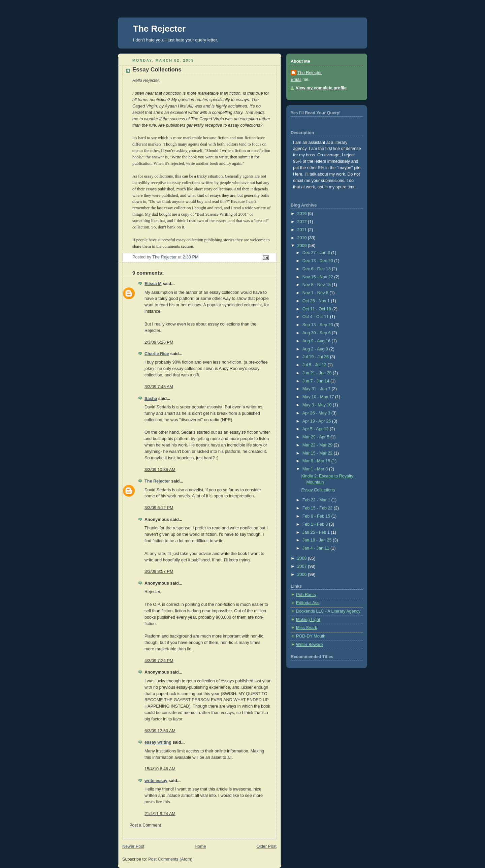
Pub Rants (306, 595)
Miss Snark (306, 628)
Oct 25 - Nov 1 (317, 301)
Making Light (308, 620)
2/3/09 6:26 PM (159, 342)
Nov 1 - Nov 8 (316, 293)
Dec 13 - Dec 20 (318, 261)
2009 (303, 246)
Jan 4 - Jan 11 (316, 548)
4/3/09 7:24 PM (159, 661)
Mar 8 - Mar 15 (317, 461)
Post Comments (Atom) (170, 859)
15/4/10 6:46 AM (160, 769)
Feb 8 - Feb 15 (317, 516)
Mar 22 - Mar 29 (318, 445)
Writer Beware (310, 645)
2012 (303, 222)
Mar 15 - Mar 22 (318, 453)
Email (296, 80)
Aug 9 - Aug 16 (317, 341)
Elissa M (153, 284)
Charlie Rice (157, 354)
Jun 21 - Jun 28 (318, 373)
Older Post (266, 846)
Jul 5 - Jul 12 (315, 365)
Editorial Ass (308, 603)
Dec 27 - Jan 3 (317, 253)
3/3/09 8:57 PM (159, 571)
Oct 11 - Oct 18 (317, 309)
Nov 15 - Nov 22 (318, 277)
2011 (303, 230)
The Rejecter (159, 29)
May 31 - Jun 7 (317, 389)
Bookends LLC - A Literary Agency (328, 611)
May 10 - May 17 (319, 397)
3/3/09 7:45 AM (159, 387)
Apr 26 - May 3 (317, 413)
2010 (303, 238)
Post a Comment (145, 825)
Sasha (151, 399)
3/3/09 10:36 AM (160, 470)
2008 (303, 558)
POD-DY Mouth (311, 636)
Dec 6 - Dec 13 (317, 269)
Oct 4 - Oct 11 (316, 317)
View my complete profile (321, 88)
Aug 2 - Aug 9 (316, 349)
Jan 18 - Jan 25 (318, 540)
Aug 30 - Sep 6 (317, 333)
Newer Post (133, 846)
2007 (303, 566)
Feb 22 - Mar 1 (317, 500)
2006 (303, 575)
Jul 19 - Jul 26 (316, 357)
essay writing (158, 742)
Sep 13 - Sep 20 (318, 325)
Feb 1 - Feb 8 (316, 524)
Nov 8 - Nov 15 (317, 285)
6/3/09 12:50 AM (160, 731)
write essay (156, 781)
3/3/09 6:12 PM (159, 508)
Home (200, 846)
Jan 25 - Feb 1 (317, 532)
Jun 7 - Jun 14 (316, 381)
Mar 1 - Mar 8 (316, 469)
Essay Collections (318, 490)
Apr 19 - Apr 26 (317, 421)
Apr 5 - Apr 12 (316, 429)
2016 (303, 214)
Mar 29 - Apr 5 (316, 437)
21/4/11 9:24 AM (160, 814)
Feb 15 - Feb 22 (318, 508)
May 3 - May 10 (318, 405)
